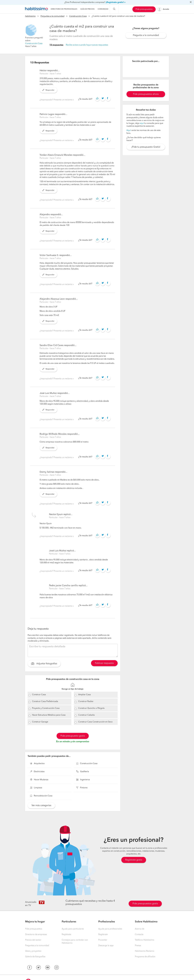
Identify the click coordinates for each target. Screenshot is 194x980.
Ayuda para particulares (73, 929)
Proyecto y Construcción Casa (46, 708)
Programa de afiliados (145, 957)
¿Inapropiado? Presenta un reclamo (56, 100)
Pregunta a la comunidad (146, 35)
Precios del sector (33, 940)
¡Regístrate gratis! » (116, 2)
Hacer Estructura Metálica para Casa (49, 715)
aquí (142, 123)
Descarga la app (106, 946)
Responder (48, 90)
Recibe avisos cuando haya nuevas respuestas (87, 45)
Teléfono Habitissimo (145, 940)
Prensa (138, 946)
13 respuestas (56, 45)
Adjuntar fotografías (44, 664)
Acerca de (140, 929)
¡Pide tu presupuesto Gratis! (146, 147)
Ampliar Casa (85, 695)
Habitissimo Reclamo (145, 951)
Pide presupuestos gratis (145, 904)
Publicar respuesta (104, 663)
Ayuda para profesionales (110, 929)
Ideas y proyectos (33, 951)
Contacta (139, 935)
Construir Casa (39, 695)
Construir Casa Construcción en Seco (95, 722)
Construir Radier (86, 701)
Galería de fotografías (35, 957)
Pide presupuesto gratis (73, 736)
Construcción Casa (78, 16)
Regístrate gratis (134, 860)
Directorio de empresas (36, 935)
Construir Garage (40, 722)
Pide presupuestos (144, 9)
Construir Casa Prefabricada (45, 701)
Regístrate (66, 935)
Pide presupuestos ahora (146, 94)
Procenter (103, 940)
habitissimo (30, 16)
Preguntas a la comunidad (52, 16)
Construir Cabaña (86, 715)
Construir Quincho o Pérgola (91, 708)
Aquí (129, 130)
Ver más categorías (41, 805)
